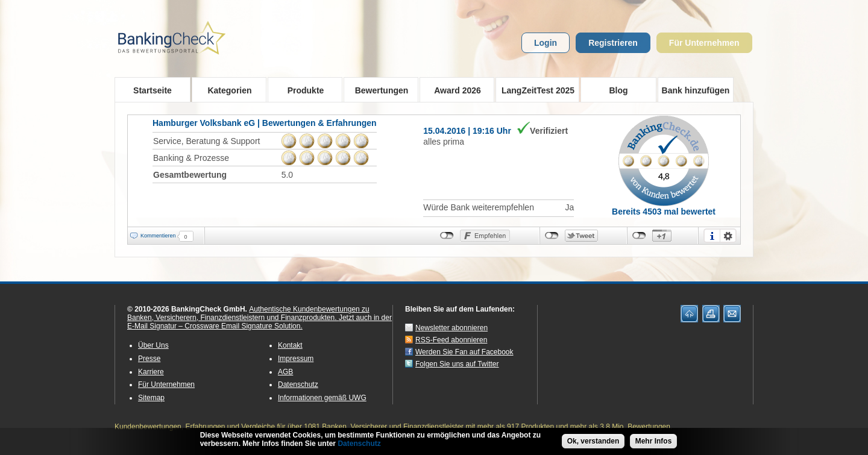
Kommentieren (158, 236)
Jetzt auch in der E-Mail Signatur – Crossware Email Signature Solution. (259, 322)
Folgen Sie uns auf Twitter (457, 364)
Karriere (151, 372)
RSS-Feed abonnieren (451, 340)
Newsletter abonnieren (451, 328)
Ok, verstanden (593, 442)
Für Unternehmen (704, 43)
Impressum (296, 359)
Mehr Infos (654, 442)
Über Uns (153, 345)
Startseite (153, 90)
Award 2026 (454, 90)
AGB (285, 372)
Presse (149, 359)
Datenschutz (298, 384)
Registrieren (613, 43)
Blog (618, 90)
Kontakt (290, 345)
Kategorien (226, 90)
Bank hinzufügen (696, 90)
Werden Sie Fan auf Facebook (464, 352)
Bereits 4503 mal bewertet (664, 212)
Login (546, 43)
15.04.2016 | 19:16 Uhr (467, 131)
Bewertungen (378, 90)
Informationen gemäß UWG (322, 398)
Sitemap (151, 398)
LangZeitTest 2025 (535, 90)
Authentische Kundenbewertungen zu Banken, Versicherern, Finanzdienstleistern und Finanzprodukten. (248, 313)
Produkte (302, 90)
